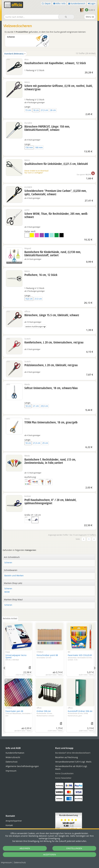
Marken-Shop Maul (13, 599)
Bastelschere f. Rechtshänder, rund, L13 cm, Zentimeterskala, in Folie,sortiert (50, 461)
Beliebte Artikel (10, 618)
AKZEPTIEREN (50, 855)
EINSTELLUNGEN (74, 848)
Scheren (8, 563)
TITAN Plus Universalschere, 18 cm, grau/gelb (51, 422)
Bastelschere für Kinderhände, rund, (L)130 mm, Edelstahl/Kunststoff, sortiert (53, 254)
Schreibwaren (11, 570)
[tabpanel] (50, 676)
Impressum (6, 862)
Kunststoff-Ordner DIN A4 (80, 713)
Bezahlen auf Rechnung (67, 757)
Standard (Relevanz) (15, 54)
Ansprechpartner (14, 821)
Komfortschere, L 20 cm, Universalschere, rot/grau (54, 342)
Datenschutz (20, 862)
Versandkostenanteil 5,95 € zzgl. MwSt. (74, 762)
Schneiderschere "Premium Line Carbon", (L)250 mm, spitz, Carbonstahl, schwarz (56, 192)
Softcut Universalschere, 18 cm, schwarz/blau (51, 388)
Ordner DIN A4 (45, 713)
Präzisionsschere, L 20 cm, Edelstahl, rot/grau (51, 365)
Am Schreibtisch (12, 557)
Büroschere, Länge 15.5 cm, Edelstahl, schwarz (52, 315)
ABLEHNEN (25, 848)
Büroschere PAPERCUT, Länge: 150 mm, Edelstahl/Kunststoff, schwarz (47, 128)
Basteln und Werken (14, 576)
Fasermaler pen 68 (19, 713)
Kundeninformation (15, 753)
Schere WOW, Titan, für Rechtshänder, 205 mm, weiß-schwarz (56, 215)
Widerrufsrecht (13, 757)
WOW (7, 592)
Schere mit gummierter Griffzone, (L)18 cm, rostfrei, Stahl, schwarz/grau (59, 87)
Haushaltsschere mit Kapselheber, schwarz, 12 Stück (55, 63)
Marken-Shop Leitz (13, 583)
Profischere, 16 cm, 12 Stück (41, 275)
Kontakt (9, 825)
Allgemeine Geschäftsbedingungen (22, 766)
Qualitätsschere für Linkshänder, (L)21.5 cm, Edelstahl (56, 164)
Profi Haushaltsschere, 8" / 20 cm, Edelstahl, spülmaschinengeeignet (50, 501)
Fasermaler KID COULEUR (80, 657)
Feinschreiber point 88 (47, 656)
